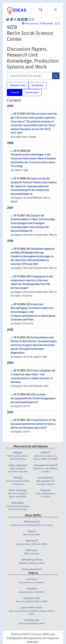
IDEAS (14, 634)
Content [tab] (15, 92)
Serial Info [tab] (38, 85)
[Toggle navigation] (40, 10)
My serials (46, 24)
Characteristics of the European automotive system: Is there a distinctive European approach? (33, 424)
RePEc (28, 634)
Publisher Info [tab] (18, 85)
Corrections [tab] (32, 92)
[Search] (56, 76)
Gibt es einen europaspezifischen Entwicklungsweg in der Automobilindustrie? (33, 398)
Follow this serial (32, 24)
